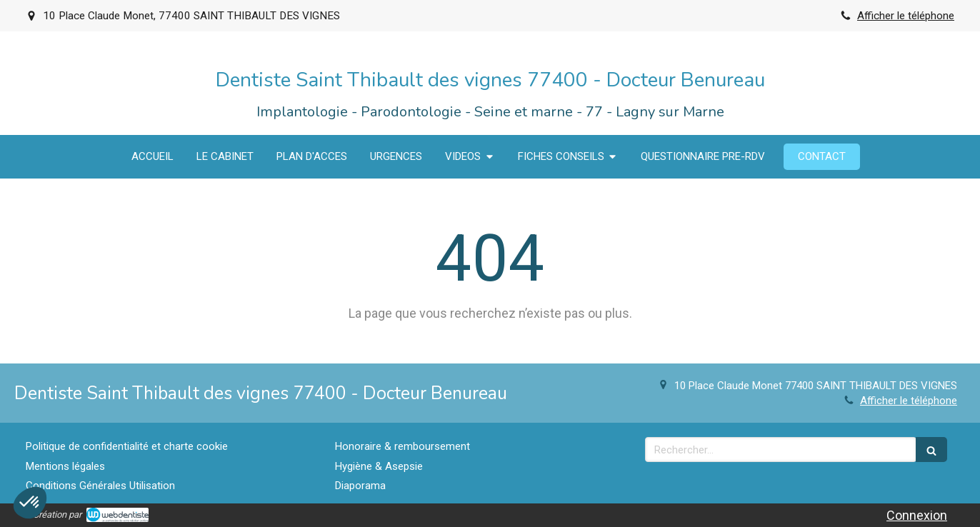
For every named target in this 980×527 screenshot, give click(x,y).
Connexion (917, 515)
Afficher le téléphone (906, 16)
